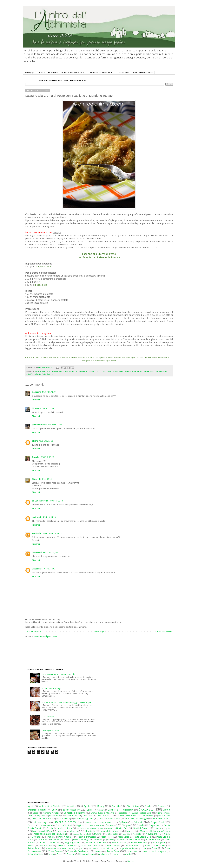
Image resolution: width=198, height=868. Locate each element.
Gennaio (110, 825)
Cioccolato (146, 809)
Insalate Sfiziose (65, 828)
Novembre (151, 834)
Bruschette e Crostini (37, 810)
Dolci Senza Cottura (127, 816)
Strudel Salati (108, 848)
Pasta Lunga (123, 837)
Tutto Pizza (132, 851)
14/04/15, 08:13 (45, 479)
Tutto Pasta (36, 374)
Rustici (60, 846)
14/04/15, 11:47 (55, 533)
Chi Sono (41, 73)
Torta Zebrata (48, 716)
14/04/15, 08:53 (56, 501)
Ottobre (36, 837)
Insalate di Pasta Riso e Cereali (90, 828)
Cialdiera (101, 810)
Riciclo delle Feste (139, 843)
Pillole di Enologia (81, 840)
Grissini (50, 828)
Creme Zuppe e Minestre (102, 813)
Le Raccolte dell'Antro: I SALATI (101, 73)
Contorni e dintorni (74, 813)
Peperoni (55, 840)
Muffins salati (112, 834)
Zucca (59, 854)
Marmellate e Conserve (111, 831)
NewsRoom (64, 371)
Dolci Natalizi (104, 816)
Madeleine (62, 831)
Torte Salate (55, 851)
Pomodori (134, 839)
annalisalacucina (39, 533)
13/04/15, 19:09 (48, 408)
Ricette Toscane (119, 843)
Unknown (36, 569)
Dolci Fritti (87, 816)
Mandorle (90, 831)
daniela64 (36, 517)
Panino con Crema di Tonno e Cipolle (58, 674)
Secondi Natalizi (133, 846)
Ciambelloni (113, 810)
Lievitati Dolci (122, 828)
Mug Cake (126, 834)
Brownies (162, 806)
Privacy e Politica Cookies (143, 73)
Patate (42, 839)
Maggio (74, 831)
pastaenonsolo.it (40, 425)
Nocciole (137, 834)
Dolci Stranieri (147, 816)
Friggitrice (80, 825)
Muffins (98, 834)
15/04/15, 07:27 (53, 552)
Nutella (167, 834)
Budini (55, 810)
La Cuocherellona (40, 501)
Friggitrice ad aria (96, 825)
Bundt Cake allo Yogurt (52, 688)
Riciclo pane (159, 842)
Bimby (101, 806)
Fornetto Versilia (63, 825)
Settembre (33, 848)
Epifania (123, 822)
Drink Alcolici (92, 822)
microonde (118, 854)
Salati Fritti (73, 846)
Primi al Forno (93, 371)
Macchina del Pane (42, 831)
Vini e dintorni (47, 374)
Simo (34, 479)
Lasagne (54, 371)
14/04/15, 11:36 (49, 517)
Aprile (37, 371)
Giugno (126, 825)
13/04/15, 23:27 (47, 457)
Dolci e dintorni (65, 822)
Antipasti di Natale (49, 806)
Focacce (31, 825)
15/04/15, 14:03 (48, 569)
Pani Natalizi (65, 837)
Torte (154, 848)
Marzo (130, 831)
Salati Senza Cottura (90, 846)
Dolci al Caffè (164, 816)
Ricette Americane (96, 842)
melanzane (104, 854)
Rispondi (36, 400)
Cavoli (90, 810)
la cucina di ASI (39, 552)
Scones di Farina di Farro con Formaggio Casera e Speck (67, 702)
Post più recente (33, 632)
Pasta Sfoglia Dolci (143, 837)
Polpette (120, 840)
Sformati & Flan (52, 848)
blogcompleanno (87, 854)
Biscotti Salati (133, 806)
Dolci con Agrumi (84, 818)
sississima (37, 392)
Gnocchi (140, 825)
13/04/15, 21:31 (55, 425)
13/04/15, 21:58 (46, 441)
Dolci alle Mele (63, 819)
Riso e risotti (46, 846)
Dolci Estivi (71, 816)
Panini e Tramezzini (87, 837)
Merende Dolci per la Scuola (155, 831)
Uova (144, 851)
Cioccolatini (128, 810)
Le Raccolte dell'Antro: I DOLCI (73, 73)
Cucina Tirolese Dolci (142, 813)
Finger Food (157, 822)
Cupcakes (41, 816)
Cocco (35, 813)
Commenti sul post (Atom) (46, 636)
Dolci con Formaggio (136, 818)
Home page (30, 73)
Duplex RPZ (45, 371)
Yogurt (51, 854)
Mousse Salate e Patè (82, 834)
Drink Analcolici (108, 822)
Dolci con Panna (162, 818)
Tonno (144, 848)
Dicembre (55, 816)
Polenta (110, 840)
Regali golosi (72, 842)
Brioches (149, 806)
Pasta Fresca (82, 371)
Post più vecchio (165, 632)
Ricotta (140, 371)
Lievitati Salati (141, 828)
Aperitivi (72, 806)
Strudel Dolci (94, 848)
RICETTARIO (53, 73)
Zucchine (71, 854)
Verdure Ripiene (159, 851)
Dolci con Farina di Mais (110, 819)
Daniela (35, 457)
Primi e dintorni (106, 371)
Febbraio (138, 822)
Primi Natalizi (119, 371)
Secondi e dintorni (155, 845)
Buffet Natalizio (71, 810)
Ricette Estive (130, 371)
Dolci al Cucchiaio (41, 818)
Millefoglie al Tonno (50, 731)
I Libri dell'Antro (123, 73)
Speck (81, 848)
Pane (50, 837)
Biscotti (116, 806)
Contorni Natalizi (51, 813)
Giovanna (36, 408)
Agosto (31, 806)
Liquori (158, 828)
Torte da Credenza (78, 851)
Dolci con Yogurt (40, 822)
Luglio (167, 828)
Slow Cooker (68, 848)
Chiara (35, 441)
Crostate (123, 813)
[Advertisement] (93, 648)
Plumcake (98, 840)
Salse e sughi (149, 371)
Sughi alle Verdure (127, 848)
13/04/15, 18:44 (49, 392)
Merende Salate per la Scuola (50, 834)
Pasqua (72, 371)
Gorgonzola (154, 825)
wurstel (128, 854)
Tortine (98, 851)
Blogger (131, 861)
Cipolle (167, 810)
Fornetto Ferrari (46, 825)
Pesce (67, 840)
